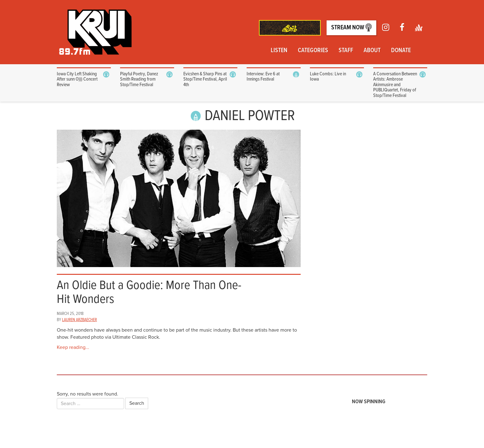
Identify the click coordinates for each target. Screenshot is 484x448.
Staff (346, 51)
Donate (401, 51)
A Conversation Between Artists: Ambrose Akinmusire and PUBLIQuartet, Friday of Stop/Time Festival (395, 85)
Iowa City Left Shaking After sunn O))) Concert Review (77, 79)
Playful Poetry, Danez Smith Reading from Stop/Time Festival (139, 79)
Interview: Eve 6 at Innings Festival (263, 77)
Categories (313, 51)
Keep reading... (73, 347)
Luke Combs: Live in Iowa (328, 77)
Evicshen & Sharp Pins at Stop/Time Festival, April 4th (205, 79)
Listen (279, 51)
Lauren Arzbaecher (79, 320)
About (372, 51)
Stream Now (351, 28)
